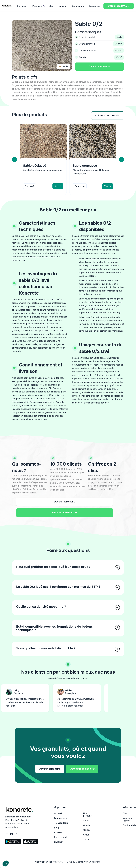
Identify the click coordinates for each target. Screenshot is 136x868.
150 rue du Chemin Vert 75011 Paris (82, 862)
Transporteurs (61, 823)
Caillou (87, 830)
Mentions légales (127, 819)
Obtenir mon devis (99, 66)
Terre (86, 839)
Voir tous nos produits (108, 115)
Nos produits (87, 815)
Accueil (58, 813)
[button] (22, 6)
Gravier (87, 825)
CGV (125, 813)
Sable (86, 821)
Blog (51, 6)
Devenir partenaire (65, 502)
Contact (62, 6)
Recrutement (78, 6)
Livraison (59, 842)
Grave (86, 835)
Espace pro (95, 6)
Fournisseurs (60, 818)
